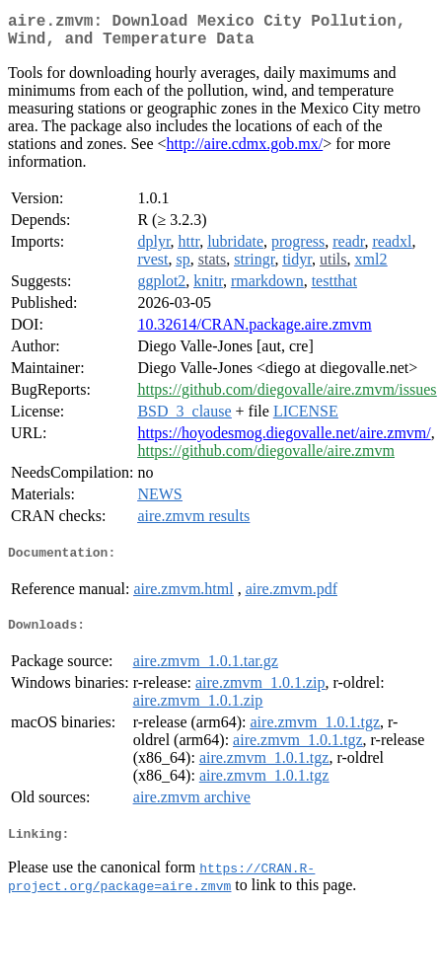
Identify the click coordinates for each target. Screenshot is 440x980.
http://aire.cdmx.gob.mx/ (245, 151)
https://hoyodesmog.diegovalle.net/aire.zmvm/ (284, 441)
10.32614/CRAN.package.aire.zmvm (254, 332)
